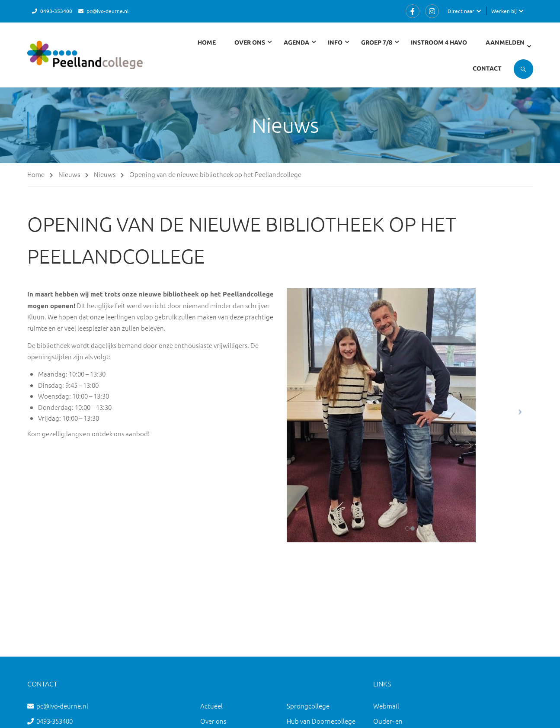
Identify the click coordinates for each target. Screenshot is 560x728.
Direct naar (461, 11)
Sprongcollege (308, 706)
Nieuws (69, 174)
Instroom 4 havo (439, 42)
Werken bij (504, 11)
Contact (487, 68)
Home (207, 42)
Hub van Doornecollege (321, 721)
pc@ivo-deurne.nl (107, 11)
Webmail (386, 706)
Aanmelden (505, 42)
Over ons (213, 721)
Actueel (211, 706)
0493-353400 (56, 11)
